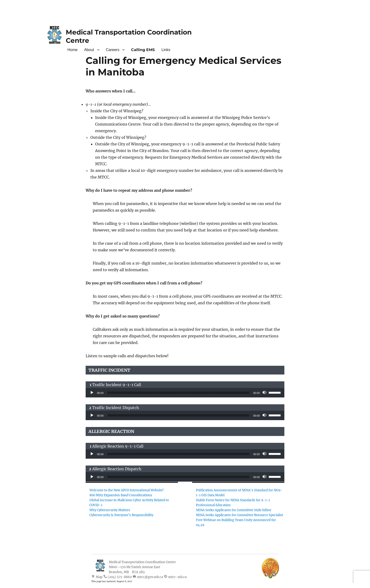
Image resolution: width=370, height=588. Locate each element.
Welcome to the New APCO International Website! (127, 490)
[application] (185, 393)
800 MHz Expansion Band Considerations (121, 495)
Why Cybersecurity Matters (110, 510)
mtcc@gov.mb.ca (150, 577)
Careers (113, 50)
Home (73, 50)
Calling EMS (143, 50)
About (89, 50)
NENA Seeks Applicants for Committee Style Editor (234, 510)
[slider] (178, 393)
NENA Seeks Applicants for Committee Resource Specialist (240, 515)
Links (166, 50)
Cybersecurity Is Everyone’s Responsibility (121, 515)
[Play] (92, 393)
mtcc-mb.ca (177, 577)
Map (99, 577)
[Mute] (265, 393)
